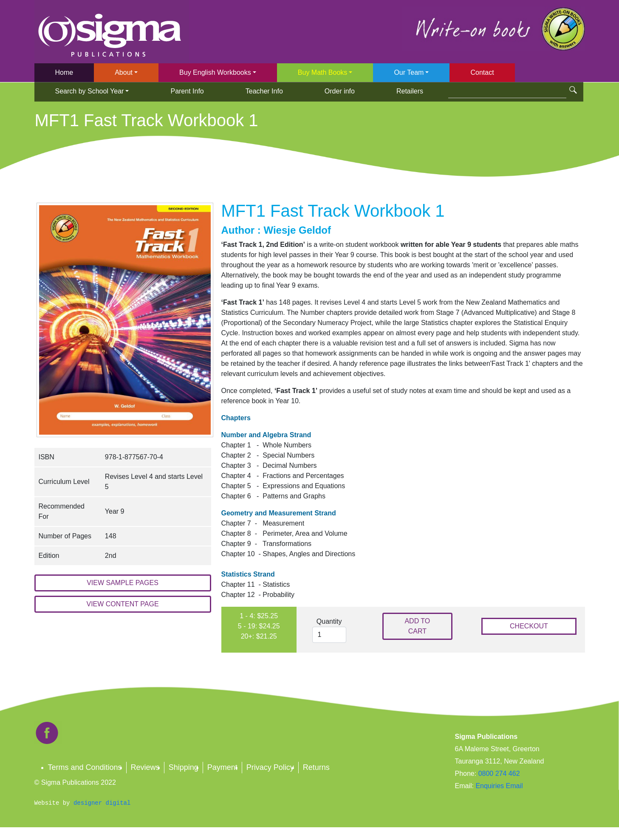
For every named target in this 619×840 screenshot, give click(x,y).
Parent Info (187, 91)
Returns (316, 767)
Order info (340, 91)
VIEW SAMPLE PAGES (123, 583)
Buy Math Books (323, 72)
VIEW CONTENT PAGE (122, 604)
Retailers (410, 91)
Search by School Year (90, 91)
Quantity (329, 621)
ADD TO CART (417, 626)
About (124, 72)
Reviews (145, 767)
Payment (222, 767)
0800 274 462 (499, 774)
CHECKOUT (529, 626)
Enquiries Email (498, 786)
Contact (482, 72)
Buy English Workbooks (215, 72)
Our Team (409, 72)
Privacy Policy (270, 767)
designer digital (102, 803)
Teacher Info (264, 91)
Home (64, 72)
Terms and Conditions (85, 767)
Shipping (184, 767)
